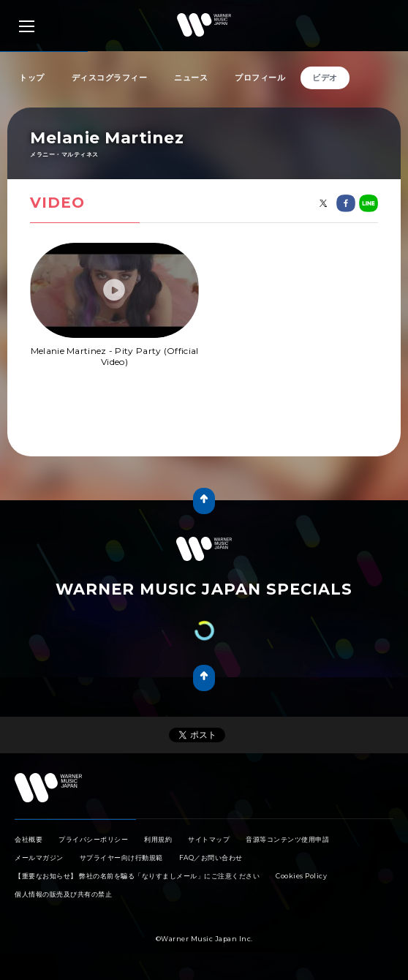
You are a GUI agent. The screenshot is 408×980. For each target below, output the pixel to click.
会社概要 (29, 839)
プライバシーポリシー (93, 839)
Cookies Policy (301, 876)
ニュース (191, 78)
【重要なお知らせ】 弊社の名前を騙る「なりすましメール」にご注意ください (137, 876)
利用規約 (158, 839)
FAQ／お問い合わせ (211, 857)
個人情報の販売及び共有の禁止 (63, 894)
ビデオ (325, 78)
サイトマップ (209, 839)
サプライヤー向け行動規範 (121, 857)
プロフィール (260, 78)
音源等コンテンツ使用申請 (287, 839)
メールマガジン (39, 857)
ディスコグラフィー (110, 78)
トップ (32, 78)
